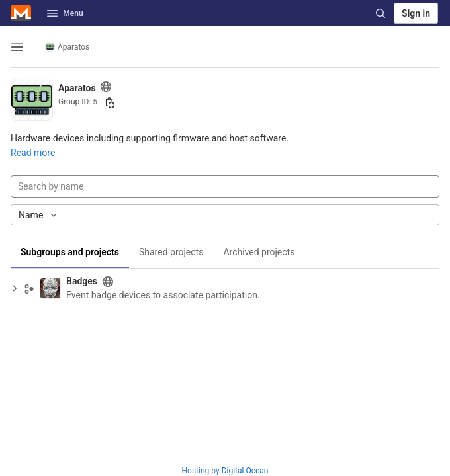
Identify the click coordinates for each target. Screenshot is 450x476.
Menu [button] (65, 13)
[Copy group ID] (110, 102)
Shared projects (171, 252)
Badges (82, 281)
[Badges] (50, 288)
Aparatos (67, 47)
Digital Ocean (245, 471)
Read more (33, 153)
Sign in (416, 13)
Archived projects (259, 252)
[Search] (381, 13)
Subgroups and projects (70, 252)
